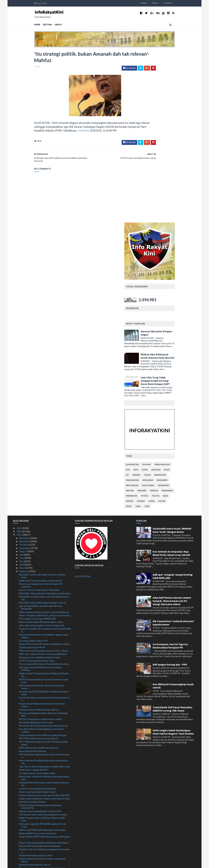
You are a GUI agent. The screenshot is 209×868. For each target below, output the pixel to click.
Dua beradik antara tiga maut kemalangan (40, 674)
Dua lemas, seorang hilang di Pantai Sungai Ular (43, 721)
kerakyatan (181, 303)
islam (188, 298)
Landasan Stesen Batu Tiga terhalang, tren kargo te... (44, 824)
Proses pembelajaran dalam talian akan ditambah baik (43, 542)
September (25, 376)
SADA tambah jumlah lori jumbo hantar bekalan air (44, 440)
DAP (149, 298)
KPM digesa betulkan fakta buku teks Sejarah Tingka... (42, 750)
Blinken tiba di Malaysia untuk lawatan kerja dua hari (179, 184)
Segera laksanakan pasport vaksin (36, 683)
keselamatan (153, 308)
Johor (168, 303)
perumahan (153, 324)
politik (177, 324)
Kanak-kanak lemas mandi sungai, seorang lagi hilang (42, 688)
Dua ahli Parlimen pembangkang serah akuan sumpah (41, 558)
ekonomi (177, 298)
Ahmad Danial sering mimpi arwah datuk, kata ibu (43, 554)
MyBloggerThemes (74, 864)
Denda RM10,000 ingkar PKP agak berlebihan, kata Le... (44, 726)
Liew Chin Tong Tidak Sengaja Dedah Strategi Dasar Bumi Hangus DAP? (176, 209)
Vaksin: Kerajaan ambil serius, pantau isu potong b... (45, 443)
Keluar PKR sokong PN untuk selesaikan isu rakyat (44, 472)
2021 (20, 363)
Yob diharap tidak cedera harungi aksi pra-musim (43, 643)
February (24, 399)
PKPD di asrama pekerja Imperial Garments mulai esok (43, 509)
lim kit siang (169, 313)
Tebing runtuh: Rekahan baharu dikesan (39, 538)
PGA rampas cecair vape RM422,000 (37, 447)
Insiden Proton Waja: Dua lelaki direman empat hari (44, 803)
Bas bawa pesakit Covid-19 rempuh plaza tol (41, 771)
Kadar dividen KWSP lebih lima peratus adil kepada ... (44, 666)
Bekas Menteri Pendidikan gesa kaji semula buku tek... (43, 590)
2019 (20, 851)
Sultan (183, 329)
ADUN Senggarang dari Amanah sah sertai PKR (43, 705)
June (22, 386)
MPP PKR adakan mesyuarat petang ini (39, 566)
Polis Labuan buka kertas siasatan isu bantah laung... (41, 515)
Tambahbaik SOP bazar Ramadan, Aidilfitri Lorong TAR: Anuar (173, 537)
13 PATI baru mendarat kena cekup (37, 489)
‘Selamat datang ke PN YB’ (32, 475)
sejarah (162, 329)
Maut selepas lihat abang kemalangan (38, 712)
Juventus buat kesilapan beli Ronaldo (38, 617)
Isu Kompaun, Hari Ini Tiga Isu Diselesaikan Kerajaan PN (170, 474)
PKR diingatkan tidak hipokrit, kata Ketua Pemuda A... (44, 584)
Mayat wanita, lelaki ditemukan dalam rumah (41, 450)
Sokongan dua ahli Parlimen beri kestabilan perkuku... (40, 497)
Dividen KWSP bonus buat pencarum (38, 661)
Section (26, 25)
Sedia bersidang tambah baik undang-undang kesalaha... (42, 717)
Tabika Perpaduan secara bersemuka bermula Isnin (44, 787)
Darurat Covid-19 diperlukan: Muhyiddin (39, 418)
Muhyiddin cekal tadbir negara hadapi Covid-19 (42, 431)
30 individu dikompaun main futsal (36, 550)
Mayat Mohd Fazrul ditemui (32, 579)
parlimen (163, 318)
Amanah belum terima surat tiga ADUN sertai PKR (44, 623)
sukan (173, 329)
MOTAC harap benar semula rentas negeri (40, 547)
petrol (166, 324)
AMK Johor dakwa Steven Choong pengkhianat (43, 482)
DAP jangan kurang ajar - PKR (170, 493)
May (22, 389)
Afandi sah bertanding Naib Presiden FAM (40, 639)
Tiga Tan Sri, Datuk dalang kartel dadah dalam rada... (45, 595)
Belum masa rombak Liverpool (34, 806)
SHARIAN (82, 132)
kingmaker (183, 308)
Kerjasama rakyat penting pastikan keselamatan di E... (44, 527)
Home (165, 3)
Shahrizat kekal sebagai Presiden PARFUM (40, 709)
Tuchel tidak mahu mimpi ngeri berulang (39, 799)
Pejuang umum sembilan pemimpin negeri (40, 485)
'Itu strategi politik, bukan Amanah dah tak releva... (44, 492)
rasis (186, 324)
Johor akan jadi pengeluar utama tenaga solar (42, 453)
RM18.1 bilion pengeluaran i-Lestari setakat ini (42, 809)
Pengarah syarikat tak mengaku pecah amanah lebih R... (45, 458)
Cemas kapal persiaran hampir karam (37, 620)
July (21, 383)
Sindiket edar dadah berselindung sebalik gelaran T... (44, 782)
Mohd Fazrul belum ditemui (32, 630)
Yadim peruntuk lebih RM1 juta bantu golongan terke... (43, 756)
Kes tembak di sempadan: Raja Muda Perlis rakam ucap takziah (171, 381)
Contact (189, 3)
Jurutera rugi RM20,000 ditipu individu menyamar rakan (44, 521)
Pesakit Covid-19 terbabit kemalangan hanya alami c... (44, 679)
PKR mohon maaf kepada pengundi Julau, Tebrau (44, 479)
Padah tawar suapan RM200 (33, 598)
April (22, 393)
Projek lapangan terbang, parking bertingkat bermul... (41, 732)
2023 (20, 356)
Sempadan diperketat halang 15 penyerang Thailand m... (41, 744)
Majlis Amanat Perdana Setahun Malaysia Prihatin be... (44, 503)
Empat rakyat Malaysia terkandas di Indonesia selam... (42, 533)
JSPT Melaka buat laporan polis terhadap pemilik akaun (43, 571)
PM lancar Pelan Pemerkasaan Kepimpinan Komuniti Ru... (40, 635)
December (25, 366)
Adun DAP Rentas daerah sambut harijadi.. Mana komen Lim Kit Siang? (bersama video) (172, 429)
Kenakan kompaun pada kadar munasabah (40, 813)
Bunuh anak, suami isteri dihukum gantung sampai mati (44, 606)
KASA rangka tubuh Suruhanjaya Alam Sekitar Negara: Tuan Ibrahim (173, 560)
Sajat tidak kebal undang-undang (35, 819)
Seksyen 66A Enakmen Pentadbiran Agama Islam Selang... (44, 464)
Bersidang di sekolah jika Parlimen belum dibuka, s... (44, 774)
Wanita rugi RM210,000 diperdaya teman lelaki (42, 658)
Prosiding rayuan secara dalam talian (37, 601)
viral (159, 334)
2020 (20, 847)
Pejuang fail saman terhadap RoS (35, 796)
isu (148, 303)
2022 (20, 360)
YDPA (168, 334)
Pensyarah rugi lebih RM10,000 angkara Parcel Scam (42, 653)
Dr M (157, 298)
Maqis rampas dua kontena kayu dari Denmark (42, 816)
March (23, 396)
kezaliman (169, 308)
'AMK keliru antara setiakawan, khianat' (39, 576)
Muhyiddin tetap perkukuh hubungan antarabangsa (45, 421)
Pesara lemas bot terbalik (32, 777)
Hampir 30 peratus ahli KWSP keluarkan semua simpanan (42, 738)
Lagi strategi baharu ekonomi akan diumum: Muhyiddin (41, 435)
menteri (151, 318)
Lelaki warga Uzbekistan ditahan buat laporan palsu (45, 627)
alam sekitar (153, 292)
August (23, 379)
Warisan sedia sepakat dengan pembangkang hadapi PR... (42, 791)
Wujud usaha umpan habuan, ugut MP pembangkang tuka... (38, 839)
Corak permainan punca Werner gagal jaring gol (43, 563)
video (150, 334)
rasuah (151, 329)
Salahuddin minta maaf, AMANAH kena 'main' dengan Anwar (172, 358)
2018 (20, 854)
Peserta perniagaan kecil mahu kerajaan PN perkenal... (41, 413)
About (176, 3)
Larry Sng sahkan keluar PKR (33, 469)
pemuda (175, 318)
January (23, 844)
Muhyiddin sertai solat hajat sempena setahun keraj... (42, 404)
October (24, 373)
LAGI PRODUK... (83, 404)
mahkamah (185, 313)
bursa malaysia (183, 292)
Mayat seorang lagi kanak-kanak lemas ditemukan (44, 671)
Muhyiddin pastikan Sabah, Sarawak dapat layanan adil (44, 426)
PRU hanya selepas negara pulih (35, 761)
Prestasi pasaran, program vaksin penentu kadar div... (43, 766)
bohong (168, 292)
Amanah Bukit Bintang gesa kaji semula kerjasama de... (44, 612)
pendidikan (188, 318)
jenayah (157, 303)
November (25, 369)
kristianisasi (153, 313)
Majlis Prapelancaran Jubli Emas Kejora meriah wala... (42, 647)
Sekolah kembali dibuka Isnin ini (35, 693)
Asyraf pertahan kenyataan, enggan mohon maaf (43, 829)
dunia (166, 298)
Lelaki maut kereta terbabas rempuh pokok (40, 409)
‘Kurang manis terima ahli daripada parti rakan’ (42, 696)
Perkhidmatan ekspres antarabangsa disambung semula (43, 833)
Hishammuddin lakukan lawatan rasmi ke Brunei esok (43, 701)
